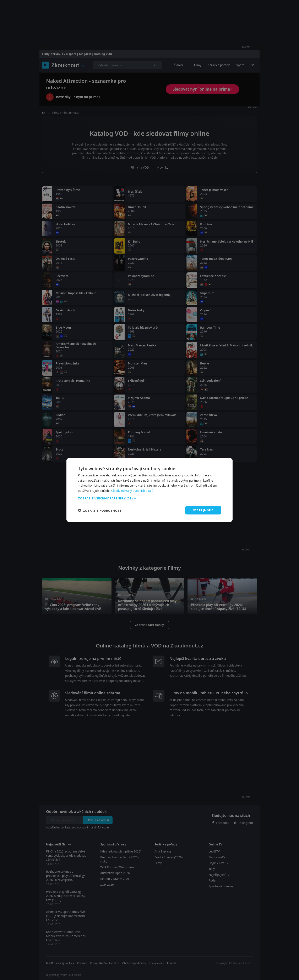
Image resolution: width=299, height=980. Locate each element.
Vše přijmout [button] (202, 510)
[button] (149, 498)
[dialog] (149, 490)
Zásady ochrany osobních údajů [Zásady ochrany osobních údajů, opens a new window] (133, 490)
